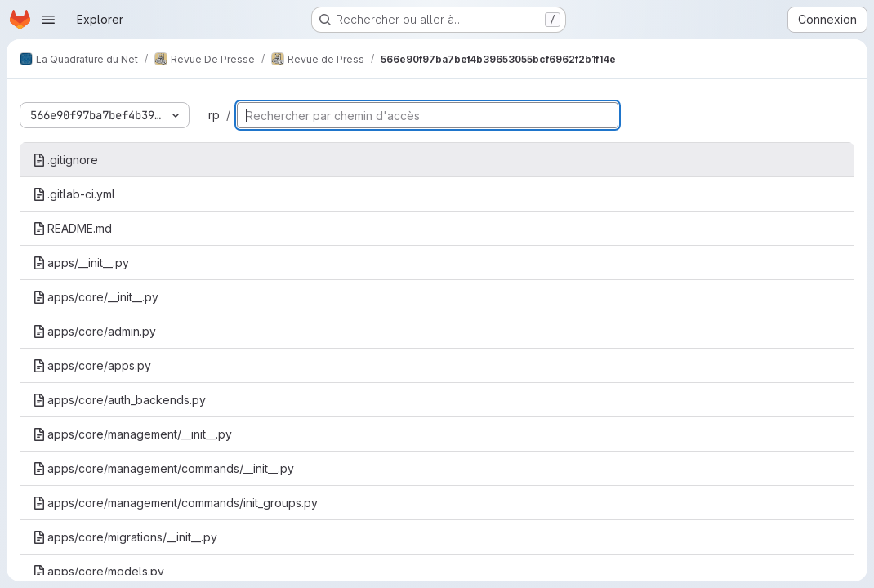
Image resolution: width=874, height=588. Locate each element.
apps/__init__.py (81, 263)
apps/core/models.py (98, 571)
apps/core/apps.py (92, 365)
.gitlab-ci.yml (74, 194)
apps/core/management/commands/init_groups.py (175, 503)
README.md (72, 228)
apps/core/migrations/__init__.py (125, 537)
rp (214, 115)
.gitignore (65, 160)
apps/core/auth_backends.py (119, 400)
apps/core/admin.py (94, 331)
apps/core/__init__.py (96, 297)
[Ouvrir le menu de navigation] (48, 20)
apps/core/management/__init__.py (132, 434)
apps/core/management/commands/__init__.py (163, 468)
